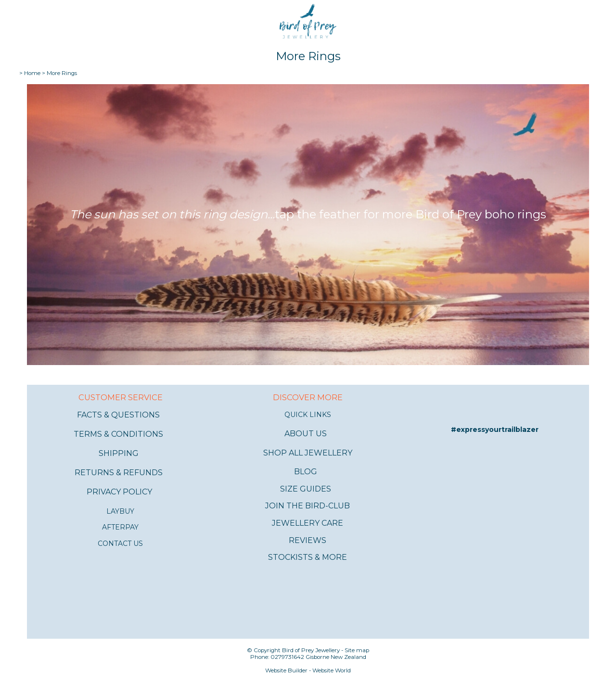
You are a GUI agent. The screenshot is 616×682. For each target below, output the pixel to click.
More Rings (62, 73)
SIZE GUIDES (306, 489)
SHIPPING (119, 453)
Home (32, 73)
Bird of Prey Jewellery (311, 650)
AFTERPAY (120, 527)
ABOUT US (306, 434)
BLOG (306, 472)
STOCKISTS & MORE (308, 557)
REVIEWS (308, 540)
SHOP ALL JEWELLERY (308, 453)
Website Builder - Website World (308, 670)
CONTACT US (120, 543)
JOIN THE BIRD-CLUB (308, 506)
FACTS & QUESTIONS (118, 415)
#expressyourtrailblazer (495, 429)
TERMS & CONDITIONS (118, 434)
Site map (357, 650)
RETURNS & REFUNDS (119, 473)
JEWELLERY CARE (308, 523)
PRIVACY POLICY (119, 492)
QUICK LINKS (308, 415)
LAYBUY (120, 511)
